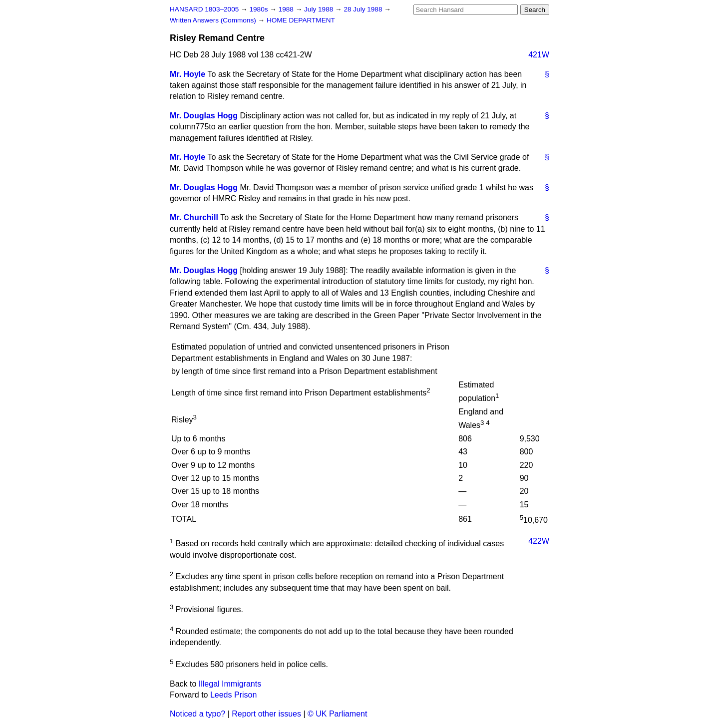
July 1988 (320, 9)
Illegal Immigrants (230, 684)
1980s (259, 9)
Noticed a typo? (197, 714)
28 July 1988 (364, 9)
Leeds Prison (233, 695)
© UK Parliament (337, 714)
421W (539, 55)
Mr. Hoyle (187, 74)
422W (539, 541)
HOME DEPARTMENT (301, 20)
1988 (287, 9)
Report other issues (266, 714)
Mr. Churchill (194, 217)
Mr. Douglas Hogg (204, 116)
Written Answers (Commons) (214, 20)
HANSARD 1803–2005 (204, 9)
